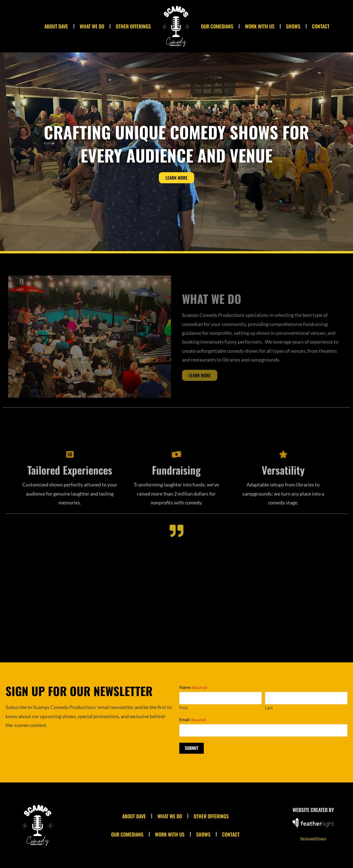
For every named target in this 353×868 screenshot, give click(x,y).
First (184, 708)
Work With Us (260, 26)
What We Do (92, 26)
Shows (293, 26)
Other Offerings (133, 26)
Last (269, 708)
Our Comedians (217, 26)
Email (193, 719)
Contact (321, 26)
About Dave (56, 26)
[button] (11, 586)
